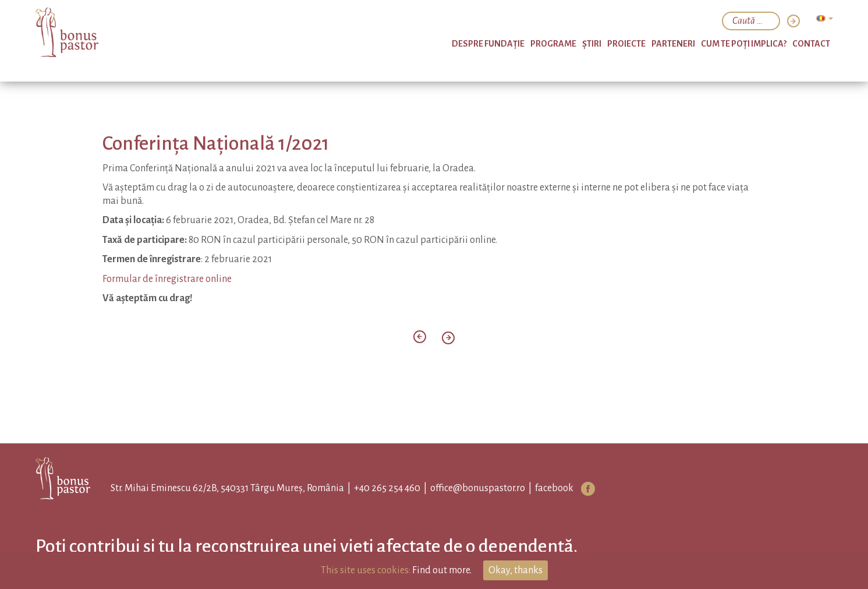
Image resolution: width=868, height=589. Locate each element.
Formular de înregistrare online (167, 279)
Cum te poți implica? (744, 44)
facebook (554, 488)
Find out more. (442, 570)
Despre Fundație (488, 44)
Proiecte (626, 44)
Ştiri (592, 44)
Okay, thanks (516, 570)
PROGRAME (553, 44)
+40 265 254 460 (387, 488)
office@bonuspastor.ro (478, 488)
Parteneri (673, 44)
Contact (811, 44)
